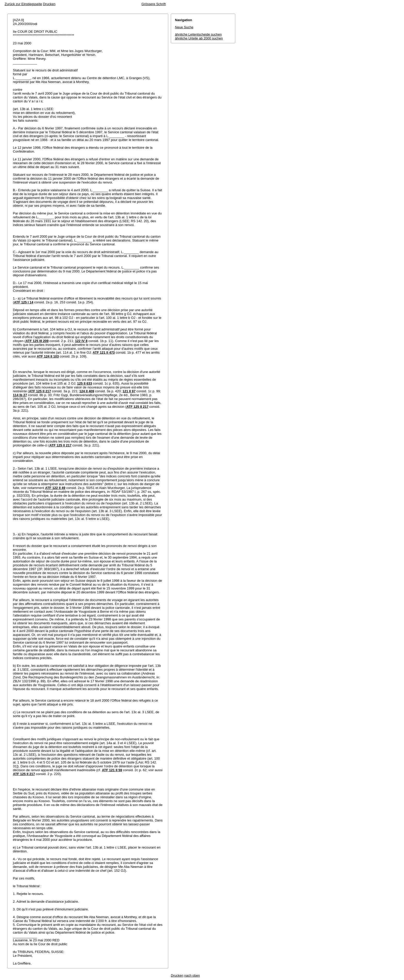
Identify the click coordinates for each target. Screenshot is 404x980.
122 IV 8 (81, 341)
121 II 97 (129, 391)
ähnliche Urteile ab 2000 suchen (199, 38)
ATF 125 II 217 (40, 391)
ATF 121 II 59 (112, 770)
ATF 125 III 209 (37, 341)
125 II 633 (85, 383)
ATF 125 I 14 (24, 302)
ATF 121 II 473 (104, 352)
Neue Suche (184, 27)
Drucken (49, 4)
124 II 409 (87, 391)
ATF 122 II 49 (55, 488)
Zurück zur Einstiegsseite (23, 4)
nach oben (192, 975)
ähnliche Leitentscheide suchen (198, 34)
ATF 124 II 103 (48, 356)
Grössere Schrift (154, 4)
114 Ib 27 (20, 395)
